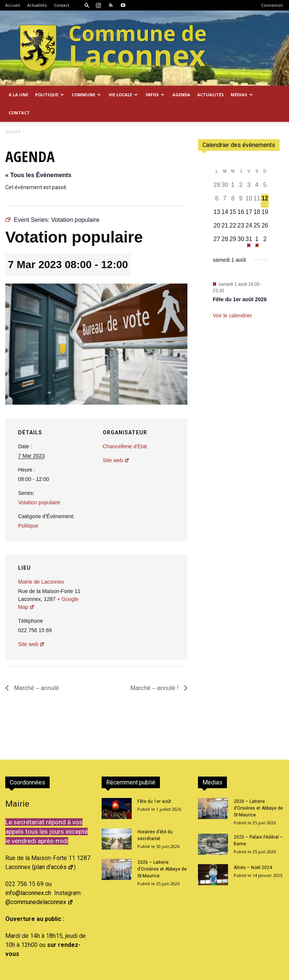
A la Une (18, 95)
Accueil (13, 5)
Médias (242, 95)
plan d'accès (54, 867)
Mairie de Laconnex (41, 582)
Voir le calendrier (233, 316)
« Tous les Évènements (38, 175)
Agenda (181, 95)
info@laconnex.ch (28, 893)
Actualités (37, 5)
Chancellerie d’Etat (125, 446)
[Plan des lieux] (141, 606)
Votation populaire (39, 502)
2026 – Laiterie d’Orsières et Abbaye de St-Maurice (162, 869)
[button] (87, 5)
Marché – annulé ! (155, 688)
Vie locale (123, 95)
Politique (49, 95)
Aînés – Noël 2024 (253, 868)
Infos (155, 95)
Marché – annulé (36, 688)
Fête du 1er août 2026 (240, 299)
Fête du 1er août (154, 801)
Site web (116, 460)
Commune (86, 95)
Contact (62, 5)
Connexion (272, 5)
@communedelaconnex (39, 902)
